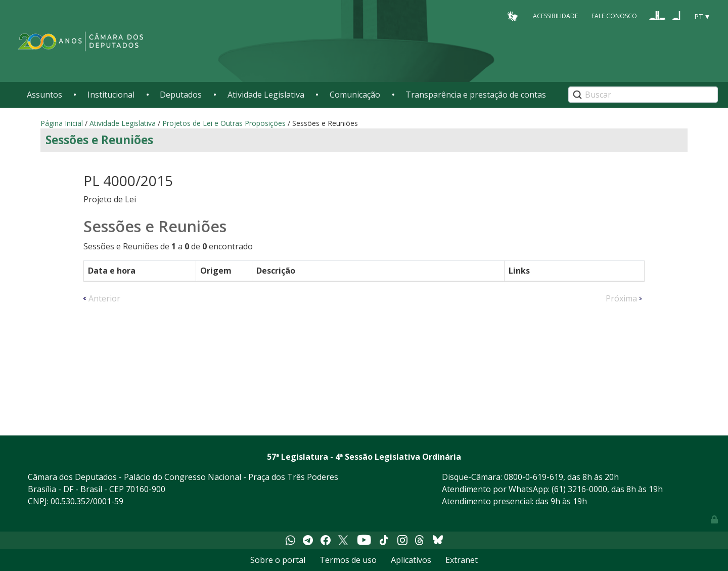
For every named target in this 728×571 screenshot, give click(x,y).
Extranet (462, 560)
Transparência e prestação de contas (476, 95)
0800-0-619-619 (534, 477)
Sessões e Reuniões (99, 140)
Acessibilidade (555, 16)
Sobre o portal (278, 560)
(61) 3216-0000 (579, 489)
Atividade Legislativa (266, 95)
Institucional (111, 95)
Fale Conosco (614, 16)
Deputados (181, 95)
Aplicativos (411, 560)
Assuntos (44, 95)
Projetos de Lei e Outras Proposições (224, 123)
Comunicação (355, 95)
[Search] (643, 95)
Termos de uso (348, 560)
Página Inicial (62, 123)
